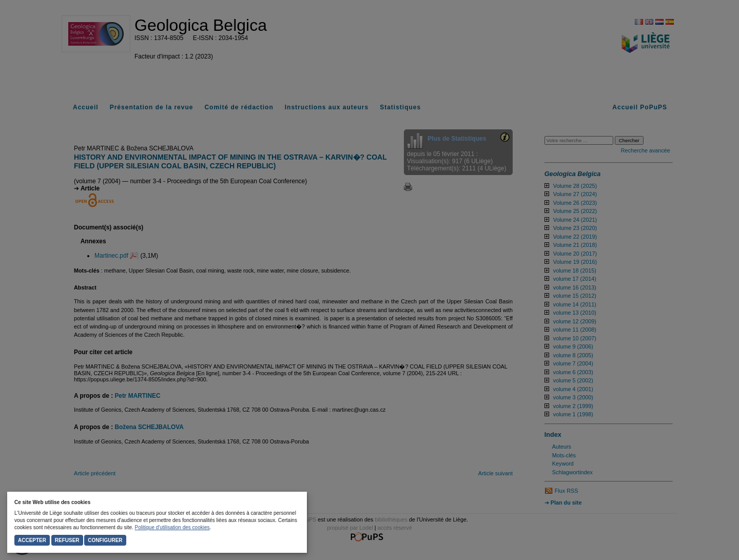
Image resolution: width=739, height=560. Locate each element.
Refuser (67, 540)
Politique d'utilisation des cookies (172, 527)
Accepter (32, 540)
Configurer (105, 540)
